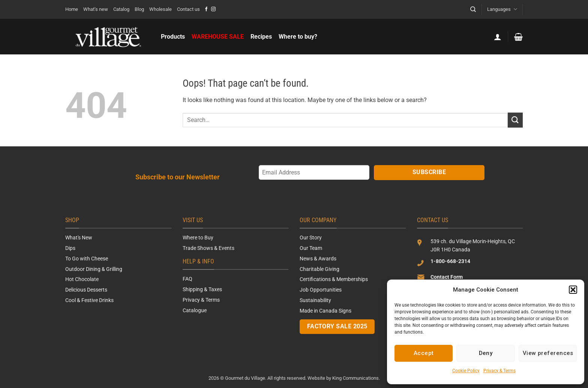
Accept (424, 353)
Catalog (121, 9)
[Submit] (515, 120)
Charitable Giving (319, 269)
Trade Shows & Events (208, 248)
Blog (139, 9)
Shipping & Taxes (202, 289)
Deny (486, 353)
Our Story (311, 238)
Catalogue (195, 310)
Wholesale (160, 9)
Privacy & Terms (499, 371)
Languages (502, 9)
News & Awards (318, 259)
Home (72, 9)
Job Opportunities (321, 290)
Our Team (311, 248)
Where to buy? (298, 37)
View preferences (548, 353)
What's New (79, 238)
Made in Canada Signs (325, 311)
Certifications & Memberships (334, 279)
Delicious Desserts (86, 290)
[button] (573, 290)
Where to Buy (198, 238)
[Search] (473, 9)
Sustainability (315, 300)
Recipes (261, 37)
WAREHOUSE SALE (218, 37)
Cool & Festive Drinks (89, 300)
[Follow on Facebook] (206, 9)
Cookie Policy (466, 371)
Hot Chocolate (82, 279)
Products (173, 37)
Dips (70, 248)
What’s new (96, 9)
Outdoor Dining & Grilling (94, 269)
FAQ (187, 279)
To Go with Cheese (87, 259)
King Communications (355, 378)
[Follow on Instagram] (213, 9)
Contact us (188, 9)
